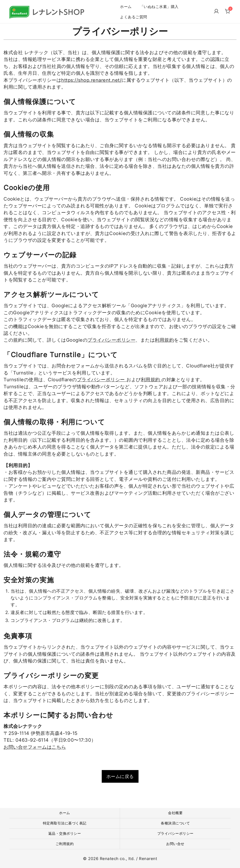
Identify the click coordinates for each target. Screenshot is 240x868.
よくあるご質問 (134, 17)
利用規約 (164, 340)
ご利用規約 (65, 844)
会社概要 (175, 813)
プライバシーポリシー (111, 340)
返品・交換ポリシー (65, 833)
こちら (59, 747)
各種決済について (175, 823)
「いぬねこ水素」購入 (159, 7)
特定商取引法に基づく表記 (65, 823)
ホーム (126, 7)
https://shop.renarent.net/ (91, 80)
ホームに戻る (120, 776)
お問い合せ (175, 844)
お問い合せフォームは (28, 747)
